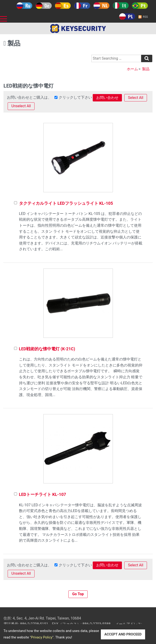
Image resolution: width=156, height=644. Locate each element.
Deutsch (44, 6)
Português (140, 6)
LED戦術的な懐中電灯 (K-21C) (47, 347)
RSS (145, 17)
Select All (136, 97)
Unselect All (21, 105)
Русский (24, 6)
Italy (121, 6)
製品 (146, 69)
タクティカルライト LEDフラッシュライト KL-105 (66, 202)
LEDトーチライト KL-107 (43, 493)
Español (63, 6)
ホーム (132, 69)
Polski (127, 16)
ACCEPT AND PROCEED (123, 634)
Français (82, 6)
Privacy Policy (42, 637)
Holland (101, 6)
